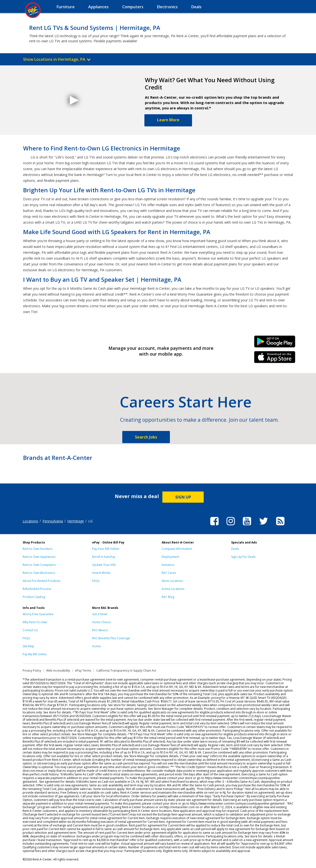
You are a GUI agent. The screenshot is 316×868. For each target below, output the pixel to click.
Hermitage (76, 521)
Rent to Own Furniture (38, 549)
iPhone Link (275, 359)
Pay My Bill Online (35, 654)
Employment (170, 557)
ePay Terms (83, 671)
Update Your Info (104, 565)
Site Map (28, 646)
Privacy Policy (32, 671)
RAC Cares (169, 573)
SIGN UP (183, 497)
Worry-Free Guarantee (38, 614)
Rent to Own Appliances (39, 557)
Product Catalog (34, 597)
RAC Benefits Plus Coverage (111, 638)
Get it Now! (100, 614)
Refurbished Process (37, 589)
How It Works (101, 573)
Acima (96, 646)
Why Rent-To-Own (35, 622)
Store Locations (172, 581)
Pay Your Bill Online (105, 549)
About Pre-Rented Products (41, 581)
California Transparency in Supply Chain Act (126, 671)
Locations (30, 521)
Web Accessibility (58, 671)
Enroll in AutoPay (104, 557)
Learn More (168, 120)
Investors (168, 565)
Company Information (177, 549)
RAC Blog (168, 597)
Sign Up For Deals (243, 557)
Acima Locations (173, 589)
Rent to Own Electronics (39, 573)
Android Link (275, 343)
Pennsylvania (53, 521)
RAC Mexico (100, 630)
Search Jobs (146, 437)
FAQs (96, 581)
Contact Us (30, 630)
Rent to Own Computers (39, 565)
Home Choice (101, 622)
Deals (235, 549)
